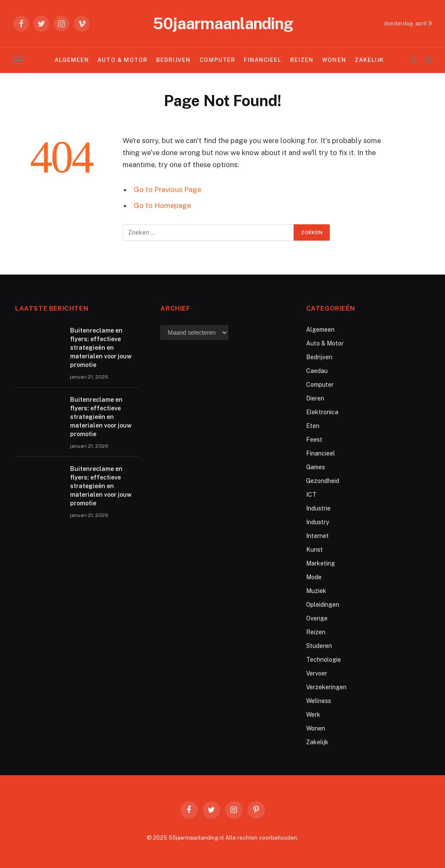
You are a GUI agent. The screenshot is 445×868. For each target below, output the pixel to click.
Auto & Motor (122, 60)
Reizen (302, 60)
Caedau (317, 371)
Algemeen (72, 60)
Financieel (262, 60)
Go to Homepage (162, 205)
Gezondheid (323, 481)
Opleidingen (323, 605)
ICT (311, 495)
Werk (313, 715)
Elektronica (322, 412)
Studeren (319, 646)
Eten (313, 426)
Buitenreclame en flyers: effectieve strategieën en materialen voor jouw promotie (101, 348)
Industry (318, 522)
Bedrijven (173, 60)
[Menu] (18, 60)
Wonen (334, 60)
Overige (317, 618)
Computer (217, 60)
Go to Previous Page (167, 189)
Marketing (321, 563)
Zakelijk (369, 60)
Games (316, 467)
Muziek (316, 591)
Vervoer (317, 673)
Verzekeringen (326, 687)
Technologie (324, 660)
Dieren (315, 398)
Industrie (318, 508)
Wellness (319, 701)
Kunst (315, 550)
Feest (314, 440)
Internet (318, 536)
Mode (314, 577)
